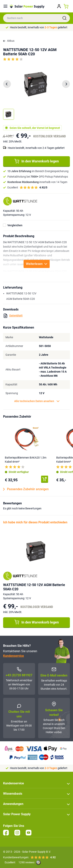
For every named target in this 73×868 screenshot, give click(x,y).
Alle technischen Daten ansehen (37, 401)
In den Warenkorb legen (37, 161)
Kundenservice (14, 656)
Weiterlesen (37, 264)
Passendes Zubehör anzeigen (26, 489)
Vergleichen (15, 225)
